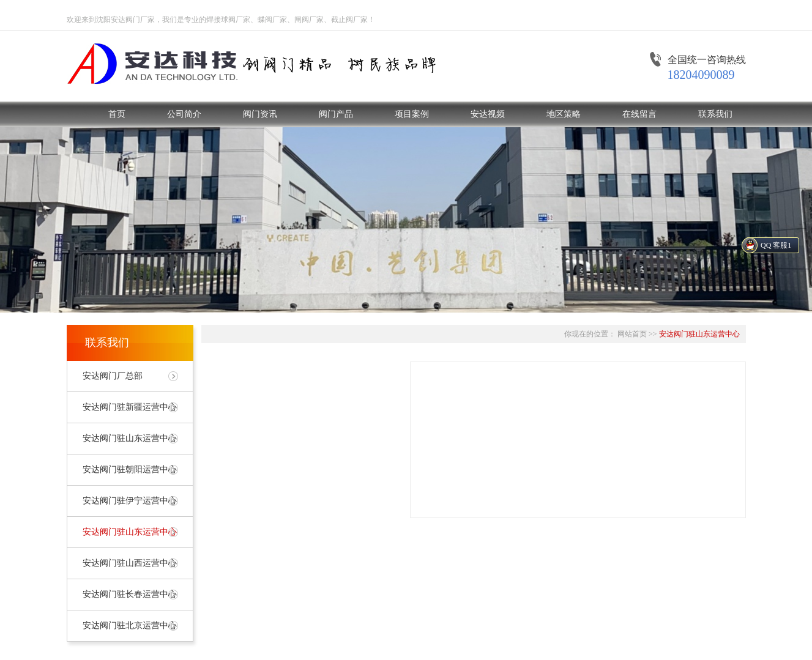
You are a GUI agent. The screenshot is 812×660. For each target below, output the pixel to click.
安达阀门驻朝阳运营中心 (130, 469)
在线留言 (639, 114)
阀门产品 (336, 114)
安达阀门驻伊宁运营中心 (130, 501)
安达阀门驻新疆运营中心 (130, 407)
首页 (117, 114)
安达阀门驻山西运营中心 (130, 563)
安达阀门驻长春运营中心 (130, 594)
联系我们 (715, 114)
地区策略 (564, 114)
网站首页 (632, 334)
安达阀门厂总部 (113, 376)
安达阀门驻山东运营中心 (130, 438)
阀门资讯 (260, 114)
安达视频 (488, 114)
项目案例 (412, 114)
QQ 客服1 (776, 245)
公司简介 (184, 114)
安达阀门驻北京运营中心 (130, 625)
